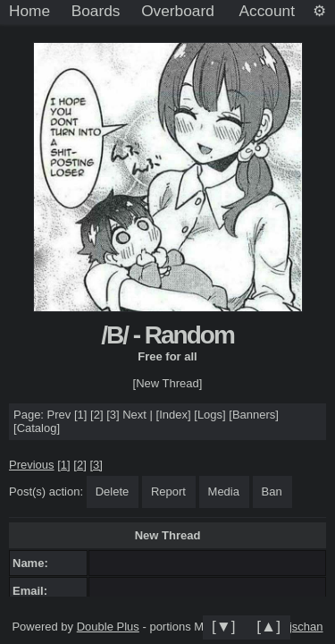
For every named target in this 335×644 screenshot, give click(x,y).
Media (224, 491)
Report (168, 491)
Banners (254, 415)
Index (173, 415)
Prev (59, 415)
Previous (32, 465)
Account (267, 11)
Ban (272, 491)
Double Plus (108, 627)
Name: (33, 563)
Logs (210, 415)
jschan (306, 627)
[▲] (268, 626)
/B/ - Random (167, 335)
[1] (80, 415)
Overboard (178, 11)
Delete (113, 491)
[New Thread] (168, 383)
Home (29, 11)
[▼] (224, 626)
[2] (96, 415)
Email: (33, 591)
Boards (96, 11)
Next (134, 415)
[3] (113, 415)
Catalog (37, 428)
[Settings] (319, 12)
